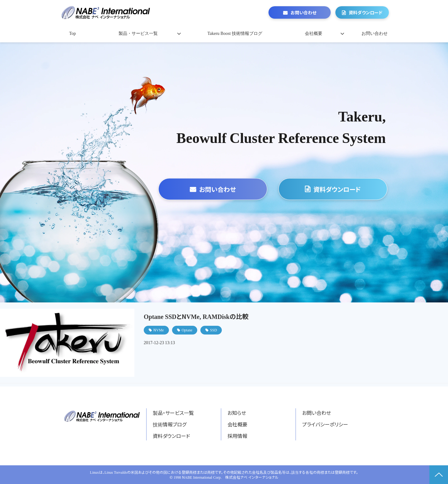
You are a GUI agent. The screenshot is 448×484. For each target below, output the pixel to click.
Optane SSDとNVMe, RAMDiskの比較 (196, 316)
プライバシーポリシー (325, 424)
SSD (213, 330)
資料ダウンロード (366, 12)
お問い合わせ (303, 12)
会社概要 (314, 33)
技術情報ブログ (170, 424)
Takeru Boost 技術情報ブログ (235, 33)
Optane (187, 330)
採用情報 (237, 436)
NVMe (159, 330)
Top (72, 33)
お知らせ (237, 413)
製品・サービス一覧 (138, 33)
